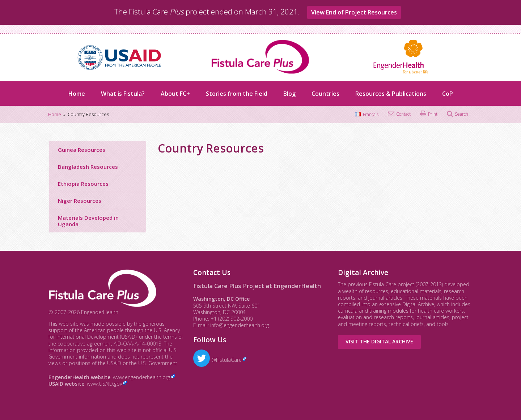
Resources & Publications (391, 94)
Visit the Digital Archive (379, 341)
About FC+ (175, 94)
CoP (448, 94)
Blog (289, 94)
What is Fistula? (123, 94)
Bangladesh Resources (88, 167)
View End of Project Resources (354, 12)
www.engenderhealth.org (141, 377)
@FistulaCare (217, 360)
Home (77, 94)
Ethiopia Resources (83, 184)
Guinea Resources (82, 150)
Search (461, 114)
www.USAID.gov (104, 384)
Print (433, 114)
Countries (325, 94)
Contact (403, 114)
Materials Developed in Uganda (88, 221)
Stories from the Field (237, 94)
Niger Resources (80, 201)
